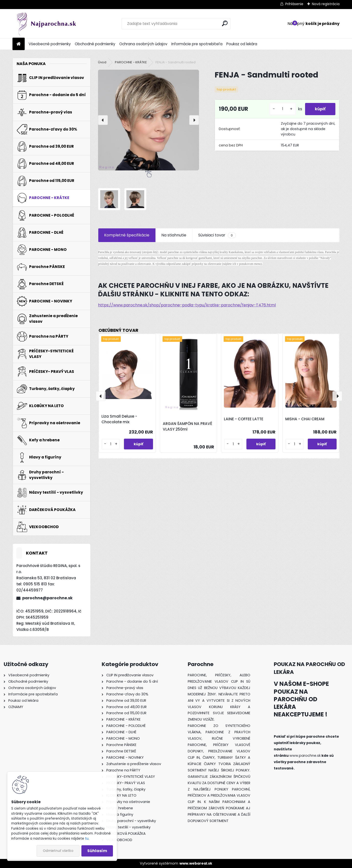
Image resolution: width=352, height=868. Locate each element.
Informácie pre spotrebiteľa (197, 44)
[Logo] (46, 24)
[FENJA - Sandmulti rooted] (148, 120)
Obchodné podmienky (95, 44)
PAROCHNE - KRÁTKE (131, 62)
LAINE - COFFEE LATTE (244, 419)
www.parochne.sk (305, 756)
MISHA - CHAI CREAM (305, 419)
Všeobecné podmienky (50, 44)
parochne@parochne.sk (47, 598)
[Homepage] (19, 44)
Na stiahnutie (174, 235)
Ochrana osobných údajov (143, 44)
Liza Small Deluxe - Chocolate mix (119, 419)
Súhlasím (97, 851)
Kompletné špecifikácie (127, 235)
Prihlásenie (294, 4)
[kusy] (283, 109)
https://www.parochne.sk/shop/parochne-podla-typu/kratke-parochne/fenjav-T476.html (187, 305)
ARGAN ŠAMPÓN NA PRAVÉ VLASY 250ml (187, 426)
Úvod (102, 62)
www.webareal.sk (196, 863)
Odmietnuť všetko (58, 851)
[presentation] (103, 120)
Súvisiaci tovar (217, 235)
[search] (225, 23)
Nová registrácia (326, 4)
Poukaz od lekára (242, 44)
